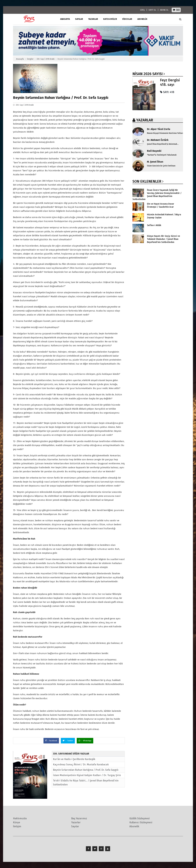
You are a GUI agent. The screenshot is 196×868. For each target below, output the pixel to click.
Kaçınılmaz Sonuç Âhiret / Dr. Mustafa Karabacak (81, 764)
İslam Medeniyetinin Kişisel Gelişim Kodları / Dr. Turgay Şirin (87, 775)
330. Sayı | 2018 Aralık (46, 59)
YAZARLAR (145, 120)
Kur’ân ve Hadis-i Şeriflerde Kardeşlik (74, 759)
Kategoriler (110, 19)
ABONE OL (164, 10)
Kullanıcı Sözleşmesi (141, 822)
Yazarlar (93, 19)
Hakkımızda (20, 818)
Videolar (127, 19)
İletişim (17, 826)
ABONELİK (142, 19)
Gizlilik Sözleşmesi (139, 818)
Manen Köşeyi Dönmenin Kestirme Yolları (165, 133)
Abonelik (134, 826)
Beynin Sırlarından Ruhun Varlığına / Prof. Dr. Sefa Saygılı (86, 770)
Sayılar (79, 19)
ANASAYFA (65, 19)
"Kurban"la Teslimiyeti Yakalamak (162, 155)
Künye (17, 822)
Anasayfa (20, 59)
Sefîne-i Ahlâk (154, 225)
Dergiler (30, 59)
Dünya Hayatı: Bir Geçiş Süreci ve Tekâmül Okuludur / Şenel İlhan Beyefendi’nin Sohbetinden (163, 239)
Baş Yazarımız (79, 818)
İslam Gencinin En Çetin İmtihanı (161, 166)
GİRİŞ (142, 10)
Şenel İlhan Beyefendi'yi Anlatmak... (163, 144)
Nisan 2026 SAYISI (148, 74)
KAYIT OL (152, 10)
